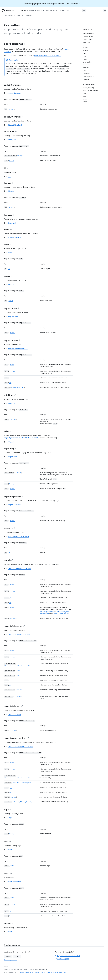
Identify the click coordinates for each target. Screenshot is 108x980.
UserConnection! (15, 882)
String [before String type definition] (13, 371)
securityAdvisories (14, 626)
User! (10, 932)
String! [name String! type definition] (12, 484)
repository (10, 448)
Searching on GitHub (47, 612)
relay (8, 431)
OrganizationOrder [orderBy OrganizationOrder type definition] (18, 387)
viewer (9, 924)
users (8, 873)
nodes (8, 276)
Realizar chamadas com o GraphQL (47, 55)
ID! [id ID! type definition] (9, 269)
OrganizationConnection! (18, 348)
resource (10, 528)
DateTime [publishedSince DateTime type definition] (19, 690)
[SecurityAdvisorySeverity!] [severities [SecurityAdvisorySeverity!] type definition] (23, 802)
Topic (10, 818)
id (6, 168)
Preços (43, 972)
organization (12, 308)
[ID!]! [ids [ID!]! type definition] (11, 301)
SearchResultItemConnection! (20, 568)
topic (8, 810)
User (10, 850)
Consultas (28, 15)
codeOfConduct (13, 85)
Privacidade (29, 972)
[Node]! (11, 284)
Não (17, 956)
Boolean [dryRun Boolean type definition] (13, 419)
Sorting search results (61, 614)
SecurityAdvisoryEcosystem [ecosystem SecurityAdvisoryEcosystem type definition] (22, 783)
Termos (21, 972)
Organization (13, 316)
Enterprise (12, 140)
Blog (65, 972)
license (9, 183)
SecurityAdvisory (15, 714)
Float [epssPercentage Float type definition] (18, 671)
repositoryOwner (14, 496)
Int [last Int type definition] (10, 383)
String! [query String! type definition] (13, 608)
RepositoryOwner (15, 505)
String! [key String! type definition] (11, 109)
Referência (19, 15)
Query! (11, 442)
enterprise (10, 131)
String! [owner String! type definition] (13, 489)
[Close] (102, 3)
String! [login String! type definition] (13, 333)
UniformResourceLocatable (19, 536)
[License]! (12, 223)
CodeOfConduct (14, 93)
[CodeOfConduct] (15, 125)
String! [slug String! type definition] (12, 161)
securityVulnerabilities (16, 738)
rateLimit (10, 395)
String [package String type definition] (14, 797)
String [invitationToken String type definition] (19, 156)
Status (37, 972)
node (8, 244)
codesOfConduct (14, 117)
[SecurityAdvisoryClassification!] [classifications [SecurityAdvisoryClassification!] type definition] (17, 666)
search (9, 560)
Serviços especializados (54, 972)
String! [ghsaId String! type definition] (13, 731)
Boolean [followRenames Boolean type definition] (18, 473)
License (11, 191)
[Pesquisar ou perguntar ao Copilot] (65, 10)
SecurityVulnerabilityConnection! (21, 746)
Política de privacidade (11, 960)
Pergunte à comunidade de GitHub (68, 956)
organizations (12, 340)
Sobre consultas (15, 44)
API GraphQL (9, 15)
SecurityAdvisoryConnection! (19, 634)
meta (8, 230)
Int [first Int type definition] (11, 378)
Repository (12, 457)
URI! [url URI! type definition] (10, 553)
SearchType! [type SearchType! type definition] (13, 618)
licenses (9, 215)
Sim (8, 956)
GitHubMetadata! (15, 238)
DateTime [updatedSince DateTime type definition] (18, 697)
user (7, 842)
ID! (9, 176)
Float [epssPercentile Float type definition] (18, 676)
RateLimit (12, 403)
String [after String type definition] (12, 365)
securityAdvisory (14, 706)
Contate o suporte (62, 959)
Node (10, 253)
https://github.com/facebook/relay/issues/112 (22, 438)
